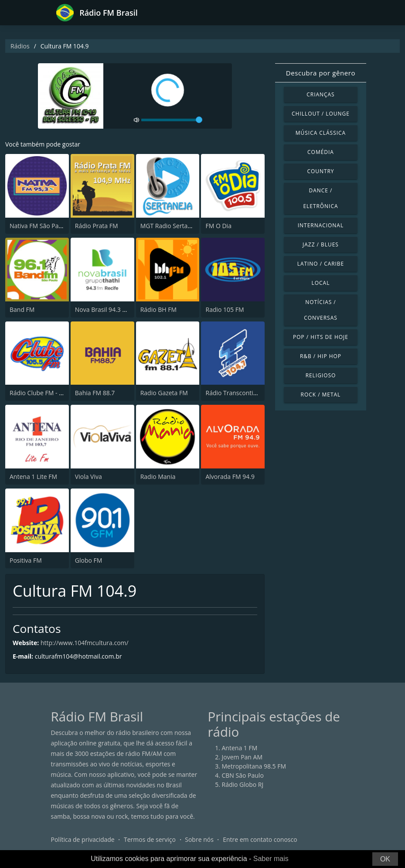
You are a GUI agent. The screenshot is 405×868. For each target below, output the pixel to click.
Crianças (320, 94)
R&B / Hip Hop (321, 356)
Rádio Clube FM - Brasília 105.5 (53, 393)
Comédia (321, 152)
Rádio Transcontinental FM (243, 393)
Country (320, 171)
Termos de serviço (150, 839)
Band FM (22, 309)
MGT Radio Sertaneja (170, 226)
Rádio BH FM (158, 309)
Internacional (321, 225)
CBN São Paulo (243, 775)
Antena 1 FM (240, 748)
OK (385, 859)
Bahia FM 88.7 (95, 393)
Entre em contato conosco (260, 839)
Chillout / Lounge (321, 114)
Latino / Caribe (321, 264)
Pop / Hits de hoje (321, 337)
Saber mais (271, 859)
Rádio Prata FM (97, 226)
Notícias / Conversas (321, 310)
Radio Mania (158, 477)
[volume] (172, 120)
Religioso (321, 375)
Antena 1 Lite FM (33, 477)
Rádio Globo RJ (243, 784)
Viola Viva (88, 477)
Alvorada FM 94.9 (230, 477)
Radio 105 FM (225, 309)
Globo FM (89, 560)
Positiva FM (26, 560)
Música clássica (321, 133)
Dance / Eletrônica (320, 198)
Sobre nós (199, 839)
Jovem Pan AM (242, 757)
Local (321, 283)
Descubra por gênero (321, 73)
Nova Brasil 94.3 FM (103, 309)
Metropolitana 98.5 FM (254, 766)
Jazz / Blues (321, 244)
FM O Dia (218, 226)
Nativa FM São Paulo (39, 226)
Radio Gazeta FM (164, 393)
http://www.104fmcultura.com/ (85, 643)
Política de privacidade (83, 839)
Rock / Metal (321, 395)
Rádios (20, 46)
